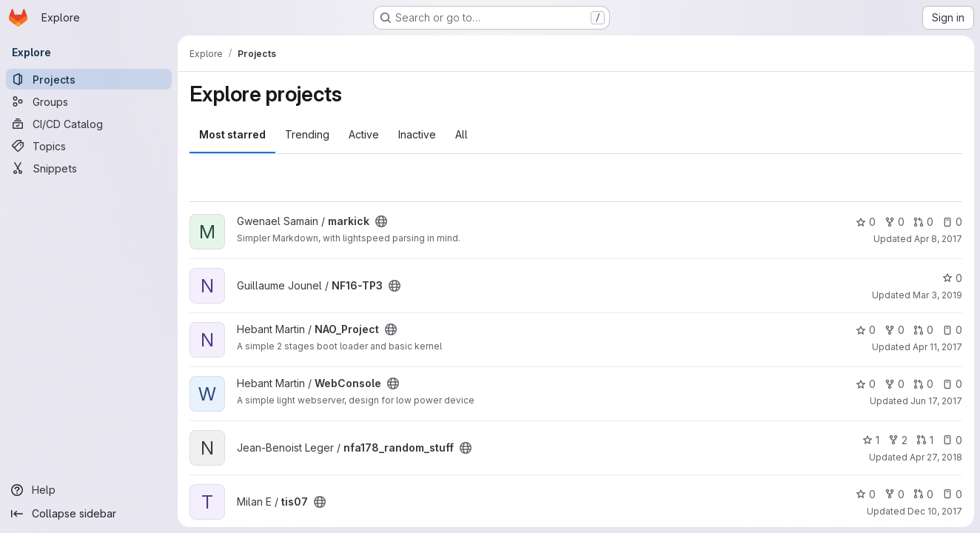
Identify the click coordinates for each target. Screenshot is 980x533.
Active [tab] (364, 134)
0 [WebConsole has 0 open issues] (952, 384)
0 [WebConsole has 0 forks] (895, 384)
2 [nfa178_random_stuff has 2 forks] (898, 440)
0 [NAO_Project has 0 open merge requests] (923, 330)
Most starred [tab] (232, 134)
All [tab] (462, 134)
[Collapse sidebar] (89, 514)
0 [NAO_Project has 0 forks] (895, 330)
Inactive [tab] (417, 134)
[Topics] (89, 146)
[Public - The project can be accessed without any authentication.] (381, 221)
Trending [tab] (307, 134)
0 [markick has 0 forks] (895, 222)
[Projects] (89, 79)
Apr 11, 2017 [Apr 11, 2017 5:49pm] (937, 347)
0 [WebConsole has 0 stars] (866, 384)
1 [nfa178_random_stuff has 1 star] (871, 440)
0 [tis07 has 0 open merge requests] (923, 494)
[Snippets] (89, 168)
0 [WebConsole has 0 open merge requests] (923, 384)
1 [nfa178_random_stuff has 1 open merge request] (925, 440)
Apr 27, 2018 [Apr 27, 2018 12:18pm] (936, 457)
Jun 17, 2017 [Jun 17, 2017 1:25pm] (936, 401)
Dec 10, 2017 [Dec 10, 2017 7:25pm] (935, 511)
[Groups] (89, 101)
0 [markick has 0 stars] (866, 222)
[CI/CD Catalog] (89, 124)
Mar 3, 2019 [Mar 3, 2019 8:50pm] (937, 295)
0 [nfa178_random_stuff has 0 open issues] (952, 440)
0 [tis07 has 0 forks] (895, 494)
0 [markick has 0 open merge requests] (923, 222)
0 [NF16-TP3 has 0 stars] (952, 278)
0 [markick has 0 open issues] (952, 222)
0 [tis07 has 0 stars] (866, 494)
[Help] (89, 490)
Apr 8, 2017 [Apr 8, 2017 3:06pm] (938, 239)
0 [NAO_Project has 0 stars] (866, 330)
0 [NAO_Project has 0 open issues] (952, 330)
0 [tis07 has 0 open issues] (952, 494)
